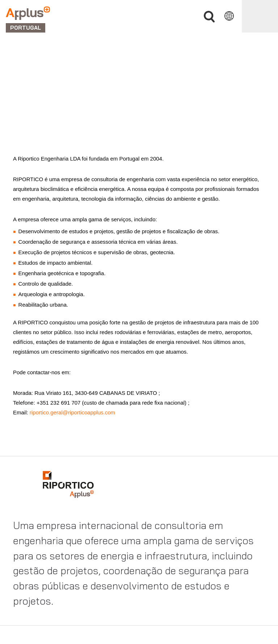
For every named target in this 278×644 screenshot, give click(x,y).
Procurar (209, 17)
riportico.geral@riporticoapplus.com (72, 412)
